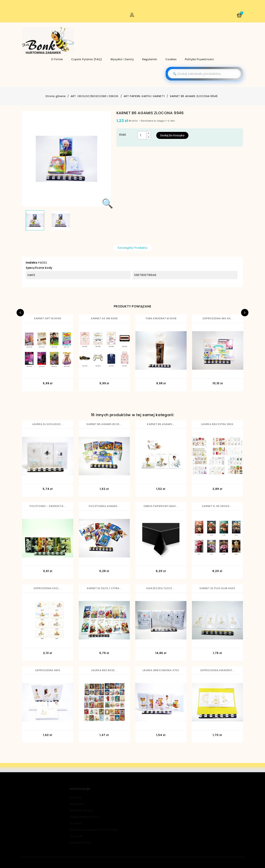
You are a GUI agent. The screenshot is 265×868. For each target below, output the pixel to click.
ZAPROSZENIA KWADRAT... (217, 670)
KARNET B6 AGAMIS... (161, 424)
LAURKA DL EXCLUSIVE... (48, 424)
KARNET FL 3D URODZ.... (217, 506)
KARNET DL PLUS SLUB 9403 (217, 588)
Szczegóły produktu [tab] (132, 248)
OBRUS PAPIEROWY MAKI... (161, 506)
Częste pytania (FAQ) (87, 59)
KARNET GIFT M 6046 (48, 318)
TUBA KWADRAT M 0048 (161, 318)
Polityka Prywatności (199, 59)
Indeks (31, 263)
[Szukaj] (204, 74)
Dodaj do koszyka (172, 135)
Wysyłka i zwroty (122, 59)
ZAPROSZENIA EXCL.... (48, 588)
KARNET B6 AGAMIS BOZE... (104, 424)
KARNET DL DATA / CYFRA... (104, 588)
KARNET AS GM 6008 (104, 318)
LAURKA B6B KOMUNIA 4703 (161, 670)
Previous (20, 313)
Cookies (171, 59)
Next (245, 313)
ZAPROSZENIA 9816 (48, 670)
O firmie (57, 59)
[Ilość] (142, 135)
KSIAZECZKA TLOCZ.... (161, 588)
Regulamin (150, 59)
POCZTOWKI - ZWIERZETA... (48, 506)
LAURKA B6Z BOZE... (104, 670)
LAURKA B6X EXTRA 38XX (217, 424)
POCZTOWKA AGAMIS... (104, 506)
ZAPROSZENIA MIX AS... (218, 318)
